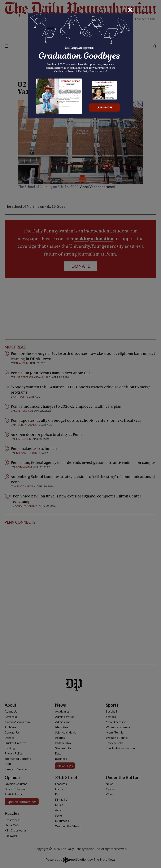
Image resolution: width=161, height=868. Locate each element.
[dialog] (80, 434)
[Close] (130, 10)
